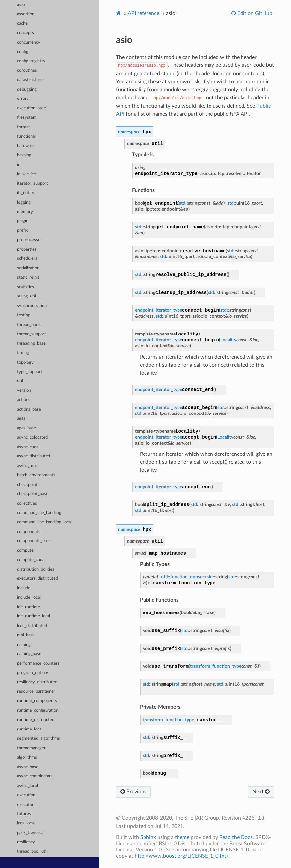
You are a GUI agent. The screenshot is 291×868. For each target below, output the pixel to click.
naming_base (29, 654)
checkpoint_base (33, 494)
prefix (22, 231)
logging (24, 202)
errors (23, 99)
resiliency (26, 842)
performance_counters (38, 664)
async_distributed (34, 456)
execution (26, 795)
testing (24, 315)
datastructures (31, 80)
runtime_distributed (36, 720)
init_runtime (29, 607)
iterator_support (32, 184)
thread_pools (29, 325)
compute (25, 551)
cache (22, 24)
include (24, 588)
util (20, 381)
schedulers (27, 259)
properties (27, 249)
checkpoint (27, 485)
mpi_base (26, 635)
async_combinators (35, 776)
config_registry (31, 61)
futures (24, 814)
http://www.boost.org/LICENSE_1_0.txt (180, 856)
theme (182, 837)
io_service (27, 174)
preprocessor (30, 240)
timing (23, 353)
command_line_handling (39, 513)
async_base (28, 767)
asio (21, 5)
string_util (27, 296)
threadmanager (31, 748)
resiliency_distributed (37, 682)
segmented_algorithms (39, 739)
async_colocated (32, 437)
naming (24, 645)
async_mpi (27, 466)
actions (24, 400)
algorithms (27, 757)
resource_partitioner (36, 692)
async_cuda (28, 447)
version (24, 391)
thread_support (32, 334)
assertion (26, 14)
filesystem (27, 118)
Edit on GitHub (254, 13)
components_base (34, 541)
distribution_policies (36, 569)
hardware (26, 146)
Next (261, 792)
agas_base (27, 428)
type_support (30, 372)
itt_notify (26, 193)
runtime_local (30, 729)
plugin (23, 221)
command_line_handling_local (44, 522)
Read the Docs (236, 837)
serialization (28, 268)
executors (26, 805)
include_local (29, 597)
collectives (27, 504)
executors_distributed (38, 579)
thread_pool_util (32, 852)
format (24, 127)
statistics (26, 287)
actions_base (29, 409)
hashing (24, 155)
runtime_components (37, 701)
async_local (28, 786)
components (29, 532)
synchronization (32, 306)
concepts (26, 33)
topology (25, 362)
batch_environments (36, 475)
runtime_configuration (38, 710)
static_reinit (28, 277)
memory (25, 212)
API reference (144, 13)
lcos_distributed (32, 626)
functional (26, 136)
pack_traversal (31, 833)
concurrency (29, 42)
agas (21, 419)
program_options (33, 673)
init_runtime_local (34, 616)
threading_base (31, 344)
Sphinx (148, 837)
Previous (133, 792)
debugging (27, 89)
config (23, 52)
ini (19, 165)
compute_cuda (31, 560)
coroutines (27, 71)
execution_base (32, 108)
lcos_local (26, 823)
